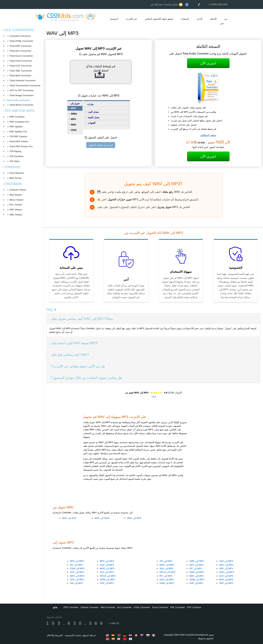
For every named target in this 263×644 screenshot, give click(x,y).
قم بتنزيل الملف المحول (101, 145)
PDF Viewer (16, 210)
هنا (222, 297)
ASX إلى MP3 (107, 572)
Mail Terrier (16, 178)
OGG (74, 130)
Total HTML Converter (21, 41)
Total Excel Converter (21, 56)
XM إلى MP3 (76, 583)
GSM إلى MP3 (77, 568)
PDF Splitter (16, 127)
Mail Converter (108, 607)
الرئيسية (114, 19)
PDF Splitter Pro (18, 132)
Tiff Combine (16, 156)
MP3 (73, 108)
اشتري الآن (208, 63)
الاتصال (213, 19)
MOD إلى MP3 (107, 568)
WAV (74, 125)
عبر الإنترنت (131, 19)
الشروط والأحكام (55, 635)
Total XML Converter (21, 71)
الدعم (199, 19)
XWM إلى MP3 (107, 580)
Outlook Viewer (18, 190)
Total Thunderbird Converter (25, 86)
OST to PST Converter (22, 90)
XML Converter (177, 607)
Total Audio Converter (18, 100)
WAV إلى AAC (69, 518)
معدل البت (93, 112)
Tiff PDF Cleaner (18, 136)
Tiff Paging (15, 151)
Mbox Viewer (16, 200)
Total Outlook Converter (23, 81)
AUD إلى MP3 (107, 565)
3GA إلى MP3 (166, 568)
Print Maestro (17, 173)
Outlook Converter (90, 607)
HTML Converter (142, 607)
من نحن (224, 21)
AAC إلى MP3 (77, 572)
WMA (74, 114)
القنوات (92, 123)
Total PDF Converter (21, 46)
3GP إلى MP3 (107, 583)
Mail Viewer (16, 195)
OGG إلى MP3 (227, 572)
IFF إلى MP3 (76, 565)
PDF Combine (17, 117)
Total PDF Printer (19, 141)
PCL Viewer (16, 205)
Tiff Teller (15, 161)
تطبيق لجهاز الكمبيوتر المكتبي (159, 19)
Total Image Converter (22, 95)
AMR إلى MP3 (196, 561)
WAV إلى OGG (102, 518)
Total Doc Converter (20, 51)
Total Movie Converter (21, 105)
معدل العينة (94, 117)
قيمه (154, 396)
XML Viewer (16, 215)
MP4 (73, 119)
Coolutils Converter (20, 36)
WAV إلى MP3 (77, 576)
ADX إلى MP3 (77, 580)
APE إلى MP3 (226, 568)
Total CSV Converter (21, 66)
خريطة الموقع (89, 635)
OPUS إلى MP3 (108, 576)
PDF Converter (71, 607)
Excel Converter (160, 607)
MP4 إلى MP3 (77, 561)
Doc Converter (124, 607)
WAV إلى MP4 (134, 518)
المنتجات (185, 19)
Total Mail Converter (20, 76)
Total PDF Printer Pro (21, 146)
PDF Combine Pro (19, 122)
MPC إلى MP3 (107, 561)
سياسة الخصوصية (73, 635)
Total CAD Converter (21, 61)
